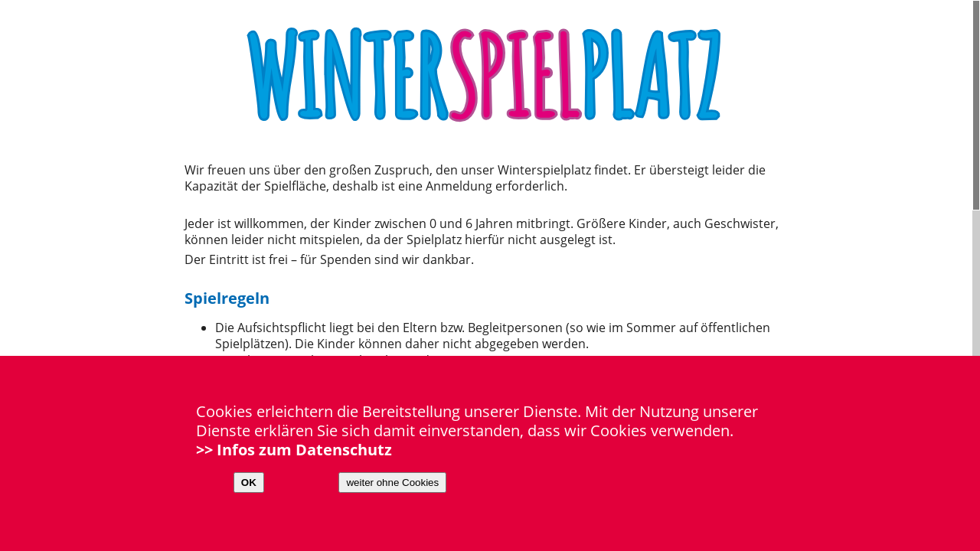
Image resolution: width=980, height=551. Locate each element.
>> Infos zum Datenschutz (294, 450)
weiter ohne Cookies (392, 483)
